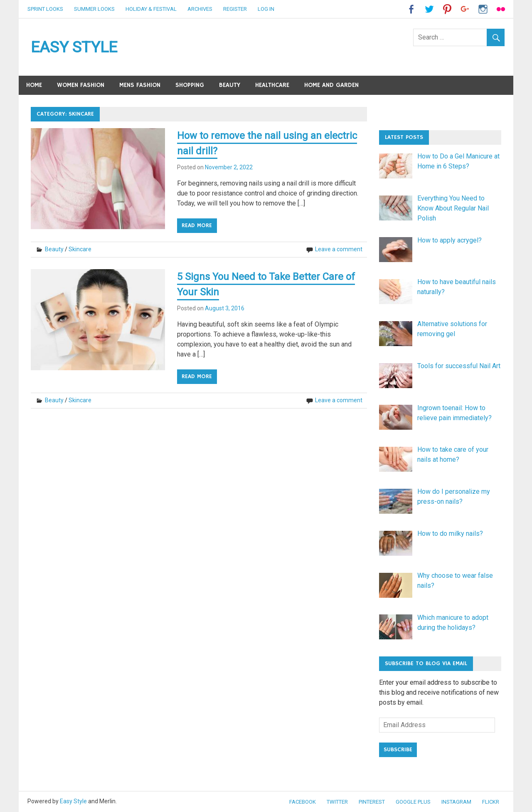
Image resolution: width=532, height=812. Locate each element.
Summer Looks (94, 9)
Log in (266, 9)
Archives (200, 9)
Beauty (230, 85)
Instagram (456, 802)
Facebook (303, 802)
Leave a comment (339, 248)
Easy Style (73, 801)
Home (34, 85)
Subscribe (398, 750)
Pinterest (372, 802)
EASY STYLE (74, 47)
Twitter (337, 802)
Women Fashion (81, 85)
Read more (197, 225)
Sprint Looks (45, 9)
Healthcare (272, 85)
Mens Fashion (140, 85)
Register (235, 9)
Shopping (190, 85)
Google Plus (413, 802)
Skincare (80, 248)
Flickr (491, 802)
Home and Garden (331, 85)
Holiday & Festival (151, 9)
